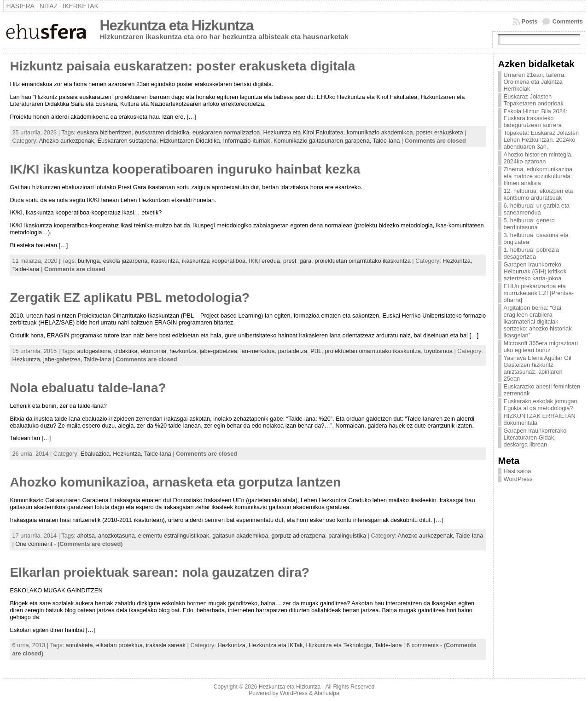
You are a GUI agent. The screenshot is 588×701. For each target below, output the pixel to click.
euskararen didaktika (162, 132)
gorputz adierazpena (298, 536)
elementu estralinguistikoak (174, 536)
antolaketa (79, 645)
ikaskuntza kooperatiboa (214, 261)
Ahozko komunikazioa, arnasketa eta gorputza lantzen (175, 482)
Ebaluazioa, (97, 454)
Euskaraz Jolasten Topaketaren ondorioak (534, 100)
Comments (567, 21)
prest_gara (297, 261)
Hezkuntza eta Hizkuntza (176, 26)
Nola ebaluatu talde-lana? (88, 388)
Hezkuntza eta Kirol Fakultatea (303, 132)
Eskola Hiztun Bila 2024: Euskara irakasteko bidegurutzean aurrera (536, 118)
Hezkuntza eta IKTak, (277, 645)
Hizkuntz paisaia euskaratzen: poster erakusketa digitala (182, 66)
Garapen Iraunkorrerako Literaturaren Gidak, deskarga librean (535, 437)
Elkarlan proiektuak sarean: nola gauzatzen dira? (159, 572)
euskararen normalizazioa (226, 132)
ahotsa (86, 536)
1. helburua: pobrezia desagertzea (531, 253)
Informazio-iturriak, (249, 141)
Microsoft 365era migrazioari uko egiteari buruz (541, 347)
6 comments (423, 645)
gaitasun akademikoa (240, 536)
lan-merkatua (258, 351)
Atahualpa (327, 693)
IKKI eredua (264, 261)
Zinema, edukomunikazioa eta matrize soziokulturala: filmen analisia (538, 176)
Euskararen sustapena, (128, 141)
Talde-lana (386, 141)
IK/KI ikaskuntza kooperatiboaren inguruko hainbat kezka (185, 169)
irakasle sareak (166, 645)
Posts (530, 21)
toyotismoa (438, 351)
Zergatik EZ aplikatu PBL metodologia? (130, 298)
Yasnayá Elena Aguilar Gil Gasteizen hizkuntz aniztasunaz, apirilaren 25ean (538, 368)
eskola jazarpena (125, 261)
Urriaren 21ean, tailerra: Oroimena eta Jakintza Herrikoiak (535, 82)
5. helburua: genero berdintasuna (529, 224)
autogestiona (94, 351)
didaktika (126, 351)
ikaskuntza (165, 261)
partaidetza (293, 351)
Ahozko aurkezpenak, (68, 141)
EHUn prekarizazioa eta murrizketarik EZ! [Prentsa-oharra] (539, 293)
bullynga (89, 261)
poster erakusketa (440, 132)
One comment (34, 544)
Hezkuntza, (457, 261)
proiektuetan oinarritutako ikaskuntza (362, 261)
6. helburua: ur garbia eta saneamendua (537, 209)
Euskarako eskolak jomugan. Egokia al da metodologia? (541, 405)
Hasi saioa (518, 471)
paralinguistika (347, 536)
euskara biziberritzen (104, 132)
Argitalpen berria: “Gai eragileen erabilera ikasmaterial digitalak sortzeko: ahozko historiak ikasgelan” (538, 322)
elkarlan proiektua (119, 645)
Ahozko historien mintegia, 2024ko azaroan (538, 158)
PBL (316, 351)
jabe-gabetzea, (64, 359)
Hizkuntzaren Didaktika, (192, 141)
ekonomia (154, 351)
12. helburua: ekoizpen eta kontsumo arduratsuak (539, 194)
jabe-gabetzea (218, 351)
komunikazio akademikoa (380, 132)
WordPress (518, 479)
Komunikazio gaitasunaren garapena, (323, 141)
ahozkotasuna (116, 536)
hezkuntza (183, 351)
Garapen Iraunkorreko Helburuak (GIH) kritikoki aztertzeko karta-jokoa (536, 271)
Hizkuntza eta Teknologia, (341, 645)
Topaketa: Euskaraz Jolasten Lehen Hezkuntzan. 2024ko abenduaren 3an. (541, 140)
